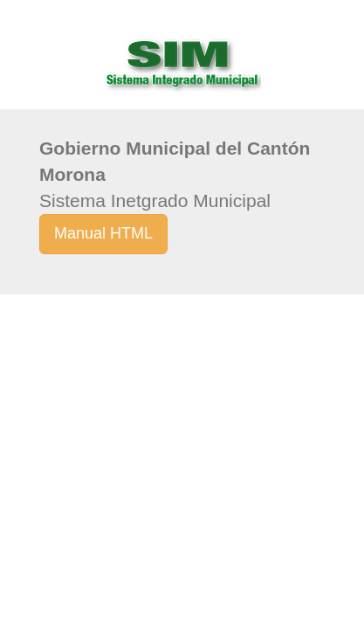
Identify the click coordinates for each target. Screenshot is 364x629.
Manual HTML (103, 233)
